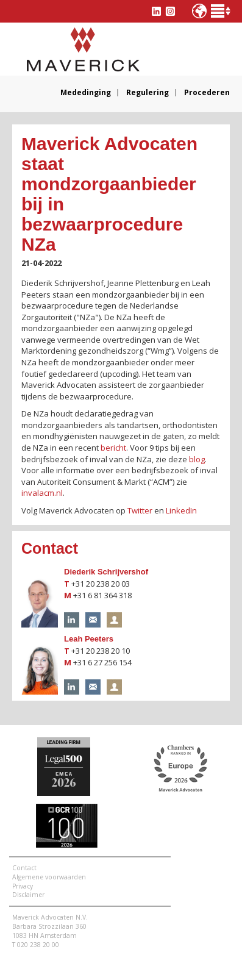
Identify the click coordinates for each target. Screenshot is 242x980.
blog (197, 459)
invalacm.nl (42, 493)
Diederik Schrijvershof (106, 572)
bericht (113, 448)
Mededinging (86, 93)
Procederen (207, 93)
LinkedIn (181, 510)
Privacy (23, 886)
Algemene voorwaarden (49, 877)
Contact (24, 868)
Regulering (148, 93)
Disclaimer (28, 895)
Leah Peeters (89, 639)
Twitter (140, 510)
